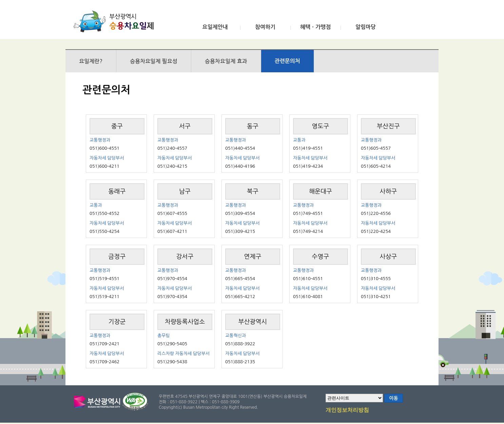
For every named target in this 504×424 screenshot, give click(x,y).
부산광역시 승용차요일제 (116, 21)
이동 (393, 398)
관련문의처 (287, 61)
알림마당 (366, 27)
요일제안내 (215, 27)
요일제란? (91, 61)
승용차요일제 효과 (226, 61)
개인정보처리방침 (347, 410)
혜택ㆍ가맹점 (315, 27)
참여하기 (265, 27)
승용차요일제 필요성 (154, 61)
